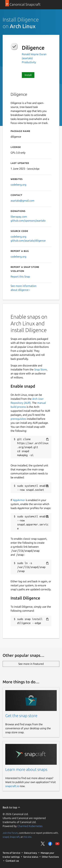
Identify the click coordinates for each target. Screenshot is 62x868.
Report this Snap (20, 277)
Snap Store (41, 369)
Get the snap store (21, 716)
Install (28, 75)
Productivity (29, 62)
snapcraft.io (12, 786)
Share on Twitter (43, 844)
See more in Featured (31, 664)
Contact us (12, 861)
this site (27, 837)
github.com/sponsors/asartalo (28, 221)
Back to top (11, 807)
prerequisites (18, 419)
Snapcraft (15, 837)
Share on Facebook (50, 844)
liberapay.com (19, 217)
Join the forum (10, 833)
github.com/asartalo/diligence (28, 241)
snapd (6, 837)
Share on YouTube (57, 844)
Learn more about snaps (26, 769)
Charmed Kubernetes (30, 826)
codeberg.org (18, 185)
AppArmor (19, 500)
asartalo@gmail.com (22, 201)
